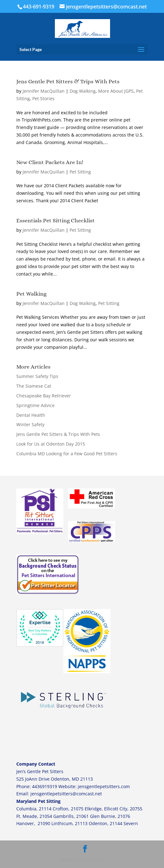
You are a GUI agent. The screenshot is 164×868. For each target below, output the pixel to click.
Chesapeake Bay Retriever (44, 396)
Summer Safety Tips (37, 376)
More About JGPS (116, 91)
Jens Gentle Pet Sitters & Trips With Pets (68, 81)
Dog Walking (83, 91)
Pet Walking (31, 294)
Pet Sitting (80, 172)
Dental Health (31, 415)
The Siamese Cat (34, 386)
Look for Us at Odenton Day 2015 (51, 444)
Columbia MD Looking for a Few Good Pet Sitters (67, 454)
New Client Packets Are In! (50, 162)
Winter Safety (30, 424)
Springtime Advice (35, 405)
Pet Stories (43, 98)
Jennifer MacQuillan (44, 91)
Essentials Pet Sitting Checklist (56, 220)
